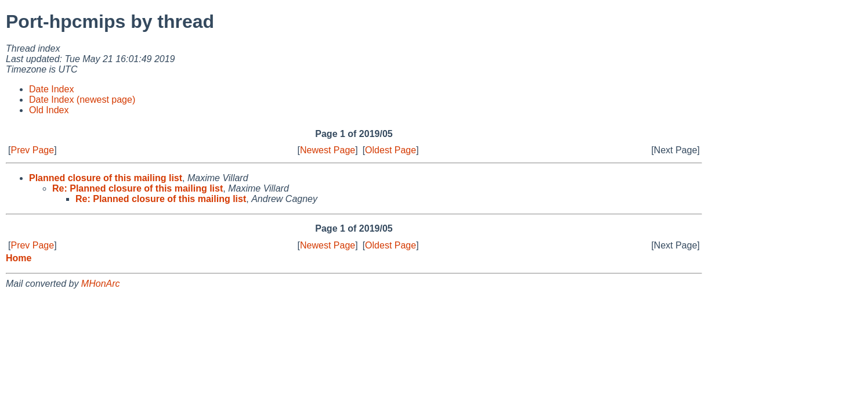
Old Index (49, 110)
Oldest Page (390, 150)
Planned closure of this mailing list (106, 178)
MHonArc (101, 284)
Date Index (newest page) (82, 100)
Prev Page (32, 150)
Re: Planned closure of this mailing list (138, 188)
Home (19, 258)
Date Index (51, 89)
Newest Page (328, 150)
